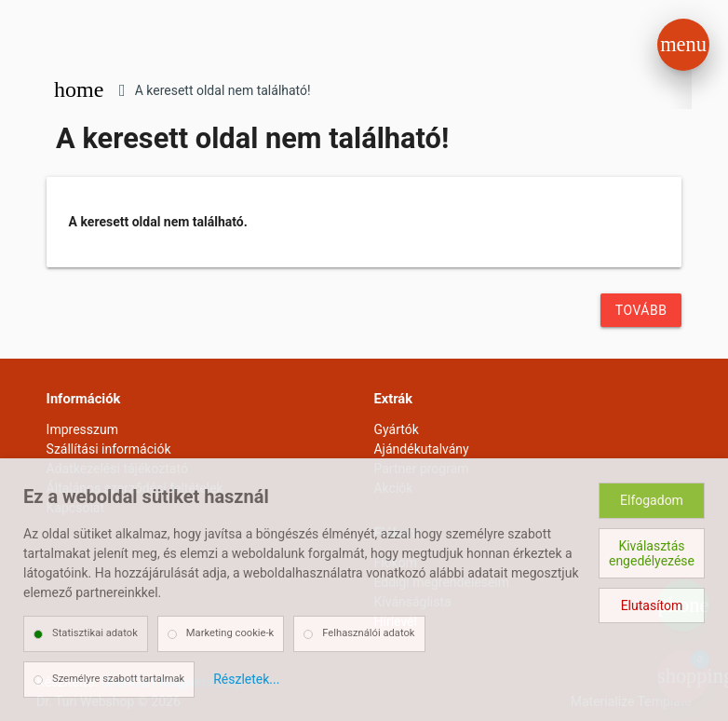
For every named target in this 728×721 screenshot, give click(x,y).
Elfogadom (652, 500)
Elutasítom (652, 605)
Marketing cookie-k (230, 633)
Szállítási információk (109, 449)
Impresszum (82, 429)
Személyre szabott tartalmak (118, 679)
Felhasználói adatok (368, 633)
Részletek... (246, 679)
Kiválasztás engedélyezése (652, 553)
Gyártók (396, 429)
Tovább (641, 310)
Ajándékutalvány (421, 449)
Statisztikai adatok (95, 633)
